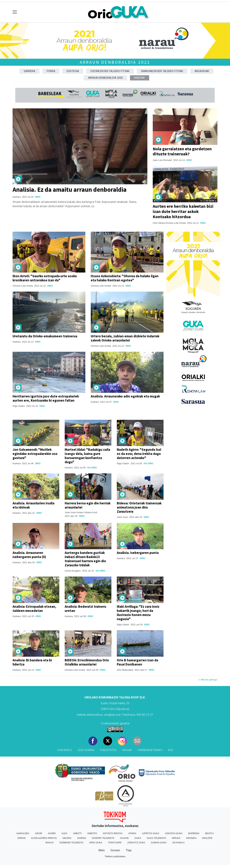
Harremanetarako (150, 750)
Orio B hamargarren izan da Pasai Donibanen (137, 662)
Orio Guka (96, 843)
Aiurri (52, 833)
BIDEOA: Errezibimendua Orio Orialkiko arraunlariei (87, 662)
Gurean (115, 850)
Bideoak (140, 78)
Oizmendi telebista (71, 843)
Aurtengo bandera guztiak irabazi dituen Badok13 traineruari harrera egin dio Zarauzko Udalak (85, 559)
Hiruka (176, 838)
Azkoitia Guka (174, 833)
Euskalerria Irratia (44, 838)
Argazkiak (202, 71)
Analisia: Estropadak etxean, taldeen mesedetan (34, 609)
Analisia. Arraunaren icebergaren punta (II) (29, 555)
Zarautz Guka (136, 843)
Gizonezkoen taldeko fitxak (110, 71)
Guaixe (124, 838)
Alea (64, 833)
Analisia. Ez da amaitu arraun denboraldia (70, 189)
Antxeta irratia (112, 833)
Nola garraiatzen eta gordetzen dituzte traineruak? (182, 151)
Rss (171, 750)
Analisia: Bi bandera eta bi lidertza (32, 662)
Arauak (127, 750)
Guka (138, 838)
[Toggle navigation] (15, 12)
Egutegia (73, 71)
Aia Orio (92, 468)
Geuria (67, 838)
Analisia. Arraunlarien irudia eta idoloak (34, 505)
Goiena (82, 838)
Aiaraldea (23, 833)
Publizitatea (108, 750)
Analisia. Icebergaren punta (138, 553)
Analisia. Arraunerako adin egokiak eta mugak (125, 396)
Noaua (50, 843)
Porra (51, 71)
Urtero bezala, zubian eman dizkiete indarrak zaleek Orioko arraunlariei (125, 338)
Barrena (194, 833)
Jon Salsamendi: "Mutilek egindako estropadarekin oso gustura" (35, 454)
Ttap (129, 850)
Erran (21, 838)
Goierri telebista (103, 838)
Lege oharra (86, 750)
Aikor (39, 833)
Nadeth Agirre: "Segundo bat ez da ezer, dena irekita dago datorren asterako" (139, 454)
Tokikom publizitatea (115, 856)
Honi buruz (65, 750)
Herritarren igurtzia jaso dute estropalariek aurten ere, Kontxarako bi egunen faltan (46, 398)
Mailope (207, 838)
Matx (102, 850)
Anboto (92, 833)
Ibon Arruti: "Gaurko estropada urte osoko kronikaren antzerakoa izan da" (45, 278)
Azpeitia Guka (151, 833)
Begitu (209, 833)
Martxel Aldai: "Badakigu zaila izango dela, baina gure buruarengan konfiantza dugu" (87, 456)
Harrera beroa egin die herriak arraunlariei (88, 505)
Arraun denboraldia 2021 (115, 62)
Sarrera (29, 71)
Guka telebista (156, 838)
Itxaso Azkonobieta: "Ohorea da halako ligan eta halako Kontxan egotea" (125, 278)
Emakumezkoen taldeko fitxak (162, 71)
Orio (38, 197)
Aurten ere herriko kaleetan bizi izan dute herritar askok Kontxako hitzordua (183, 211)
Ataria (132, 833)
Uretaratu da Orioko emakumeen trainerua (45, 336)
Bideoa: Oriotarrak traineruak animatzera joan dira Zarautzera (139, 507)
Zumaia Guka (159, 843)
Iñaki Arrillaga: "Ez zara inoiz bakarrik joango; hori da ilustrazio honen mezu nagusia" (138, 613)
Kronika (191, 838)
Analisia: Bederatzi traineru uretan (85, 609)
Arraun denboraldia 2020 (105, 78)
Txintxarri (115, 843)
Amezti (77, 833)
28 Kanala (178, 843)
